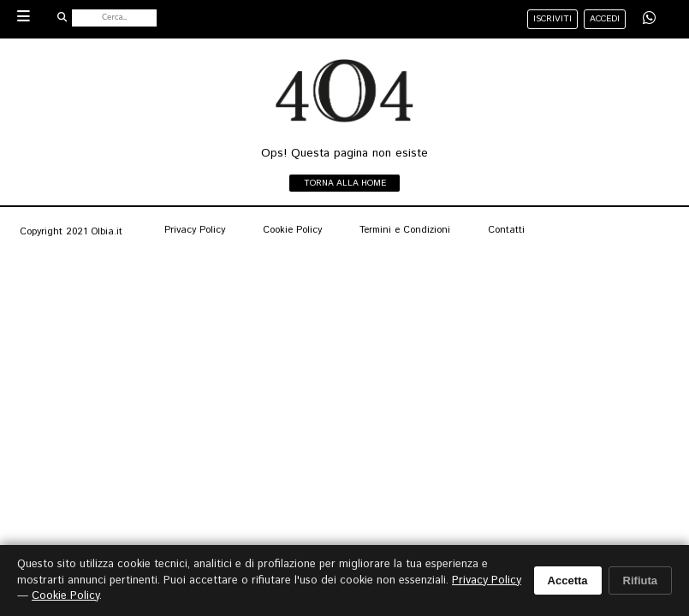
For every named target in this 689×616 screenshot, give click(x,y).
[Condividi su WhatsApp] (649, 18)
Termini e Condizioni (405, 230)
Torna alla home (345, 183)
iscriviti (552, 19)
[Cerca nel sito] (114, 18)
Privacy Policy (195, 230)
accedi (605, 19)
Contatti (506, 230)
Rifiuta (640, 580)
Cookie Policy (292, 230)
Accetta (568, 580)
